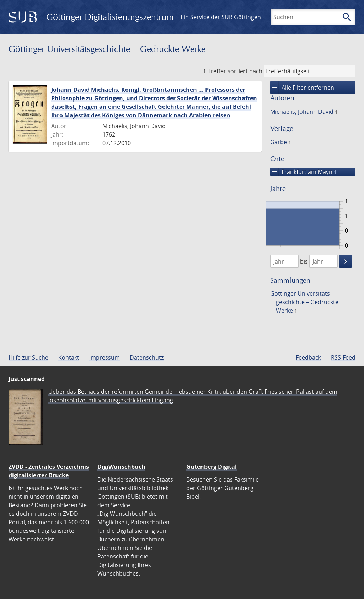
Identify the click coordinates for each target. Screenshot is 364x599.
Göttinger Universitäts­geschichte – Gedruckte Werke (304, 302)
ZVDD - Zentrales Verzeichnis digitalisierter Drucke (49, 471)
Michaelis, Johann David (304, 112)
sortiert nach (245, 71)
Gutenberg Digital (212, 467)
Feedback (308, 357)
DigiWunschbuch (121, 467)
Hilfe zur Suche (28, 357)
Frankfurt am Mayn (303, 172)
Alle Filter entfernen (302, 88)
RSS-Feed (343, 357)
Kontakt (69, 357)
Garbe (281, 142)
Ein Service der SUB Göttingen (221, 17)
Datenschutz (147, 357)
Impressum (105, 357)
